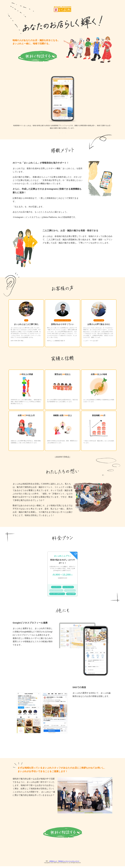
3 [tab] (65, 135)
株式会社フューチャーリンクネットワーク (69, 863)
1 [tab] (60, 135)
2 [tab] (62, 135)
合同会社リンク (53, 863)
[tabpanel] (62, 104)
